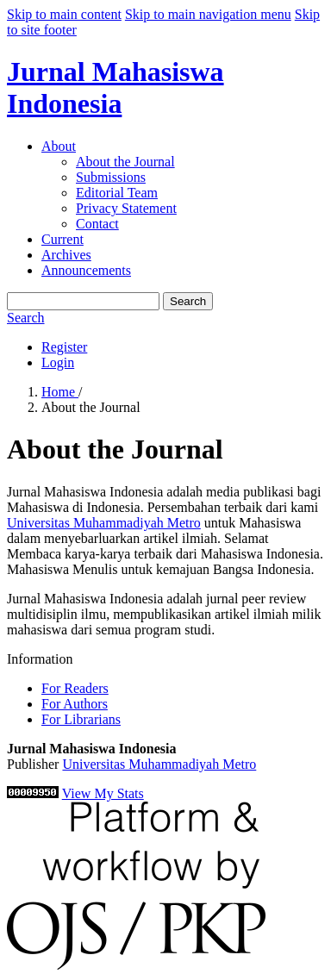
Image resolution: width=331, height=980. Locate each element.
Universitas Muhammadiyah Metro (104, 523)
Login (58, 362)
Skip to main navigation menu (208, 14)
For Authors (75, 704)
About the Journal (125, 162)
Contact (97, 224)
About (59, 146)
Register (64, 347)
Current (62, 239)
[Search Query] (83, 301)
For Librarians (81, 719)
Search (188, 301)
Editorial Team (117, 193)
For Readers (75, 688)
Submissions (111, 177)
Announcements (86, 270)
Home (60, 392)
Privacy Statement (126, 208)
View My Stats (103, 793)
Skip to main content (64, 14)
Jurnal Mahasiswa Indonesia (116, 87)
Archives (66, 255)
